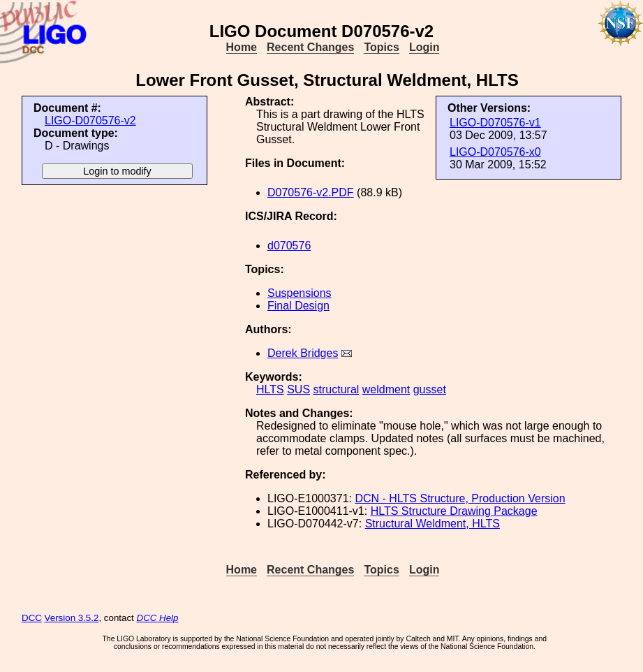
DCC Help (158, 618)
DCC (32, 618)
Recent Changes (310, 47)
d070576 (289, 246)
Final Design (298, 306)
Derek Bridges (303, 353)
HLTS (270, 389)
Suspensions (300, 293)
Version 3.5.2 (72, 618)
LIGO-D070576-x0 (495, 152)
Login (424, 47)
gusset (430, 389)
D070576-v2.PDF (311, 192)
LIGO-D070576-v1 (495, 123)
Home (242, 47)
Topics (381, 47)
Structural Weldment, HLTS (433, 524)
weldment (386, 389)
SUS (298, 389)
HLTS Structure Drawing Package (454, 511)
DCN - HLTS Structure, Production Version (460, 498)
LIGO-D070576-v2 (90, 120)
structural (337, 389)
